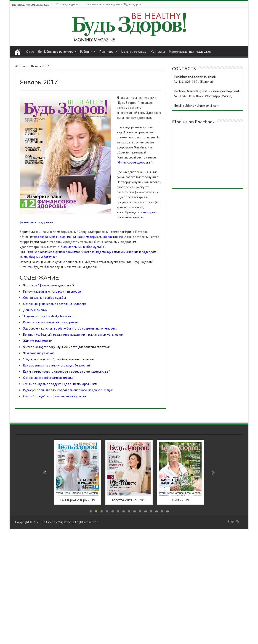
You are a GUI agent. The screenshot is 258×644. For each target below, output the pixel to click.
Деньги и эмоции (35, 310)
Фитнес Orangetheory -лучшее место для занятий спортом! (66, 347)
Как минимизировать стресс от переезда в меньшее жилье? (66, 371)
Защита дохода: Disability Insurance (49, 316)
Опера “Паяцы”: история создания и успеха (55, 396)
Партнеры (107, 51)
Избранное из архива (56, 51)
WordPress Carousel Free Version (77, 493)
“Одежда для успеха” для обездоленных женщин (58, 359)
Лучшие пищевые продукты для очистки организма (60, 384)
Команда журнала (68, 4)
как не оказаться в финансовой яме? (54, 252)
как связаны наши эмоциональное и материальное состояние (79, 237)
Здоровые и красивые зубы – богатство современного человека (70, 328)
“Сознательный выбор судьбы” (83, 247)
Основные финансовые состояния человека (55, 304)
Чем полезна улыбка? (39, 353)
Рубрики (86, 51)
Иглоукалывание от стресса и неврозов (52, 291)
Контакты (158, 51)
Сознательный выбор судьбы (44, 297)
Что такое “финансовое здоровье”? (49, 285)
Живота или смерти (38, 341)
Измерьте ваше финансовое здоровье (51, 322)
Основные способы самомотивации (49, 378)
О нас (30, 51)
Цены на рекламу (134, 51)
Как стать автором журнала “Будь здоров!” (114, 4)
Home (18, 51)
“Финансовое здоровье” (134, 162)
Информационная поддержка (190, 51)
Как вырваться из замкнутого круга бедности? (57, 365)
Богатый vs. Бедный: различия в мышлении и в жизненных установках (73, 334)
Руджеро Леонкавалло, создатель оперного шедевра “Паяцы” (68, 390)
